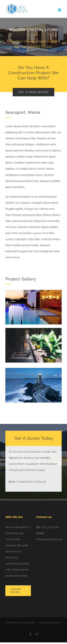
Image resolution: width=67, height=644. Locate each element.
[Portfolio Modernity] (33, 37)
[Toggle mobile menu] (60, 10)
